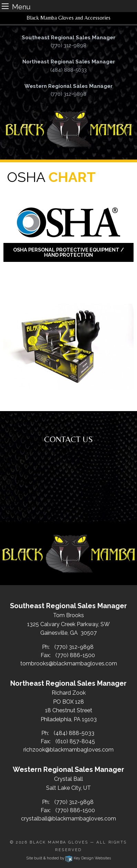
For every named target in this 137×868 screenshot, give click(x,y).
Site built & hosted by (68, 858)
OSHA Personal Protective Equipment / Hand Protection (68, 252)
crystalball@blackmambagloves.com (68, 819)
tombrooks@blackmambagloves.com (69, 663)
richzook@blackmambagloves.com (68, 750)
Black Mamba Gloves (59, 842)
